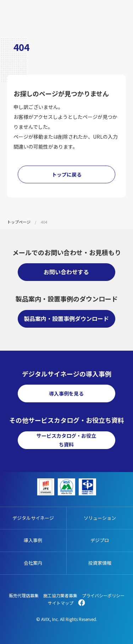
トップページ (19, 222)
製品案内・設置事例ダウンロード (66, 318)
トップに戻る (67, 174)
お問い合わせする (66, 272)
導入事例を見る (66, 393)
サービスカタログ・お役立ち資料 (66, 440)
